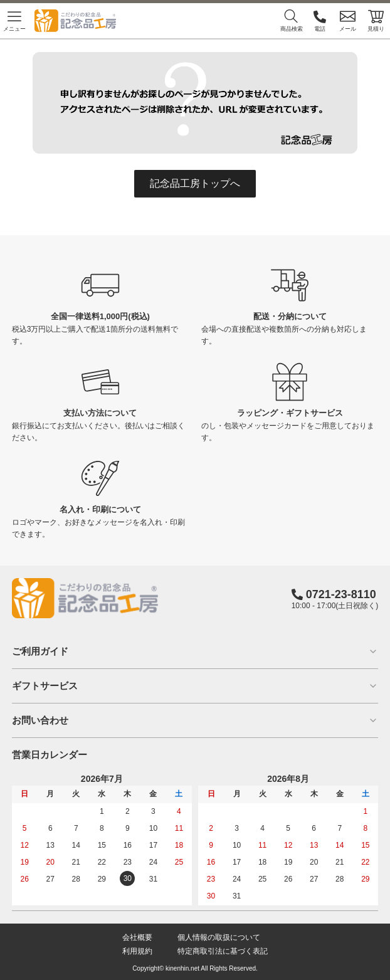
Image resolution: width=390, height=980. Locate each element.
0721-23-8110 (341, 594)
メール (348, 20)
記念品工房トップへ (195, 183)
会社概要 (137, 937)
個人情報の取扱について (219, 937)
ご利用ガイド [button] (195, 651)
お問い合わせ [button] (195, 720)
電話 (319, 20)
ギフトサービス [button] (195, 686)
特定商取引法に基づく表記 (223, 951)
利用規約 (137, 951)
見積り (376, 20)
